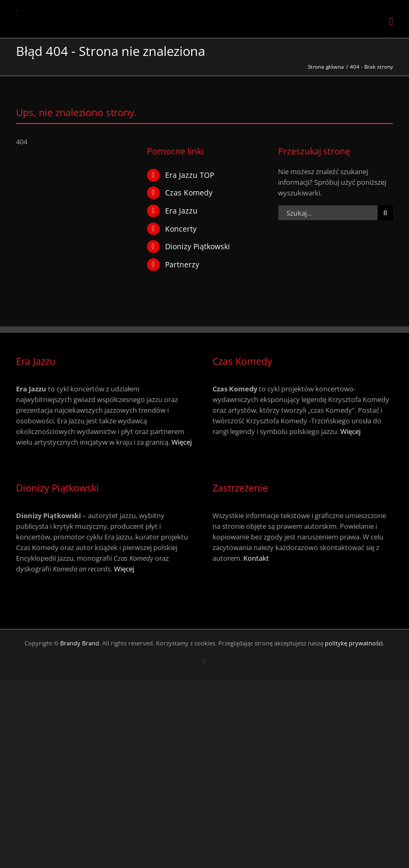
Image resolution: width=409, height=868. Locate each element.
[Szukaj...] (328, 213)
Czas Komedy (189, 193)
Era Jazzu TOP (190, 175)
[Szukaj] (385, 213)
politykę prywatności (354, 643)
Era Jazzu (181, 211)
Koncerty (181, 229)
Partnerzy (182, 264)
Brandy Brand (80, 643)
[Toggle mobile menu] (391, 22)
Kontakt (256, 558)
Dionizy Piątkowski (198, 246)
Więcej (182, 442)
